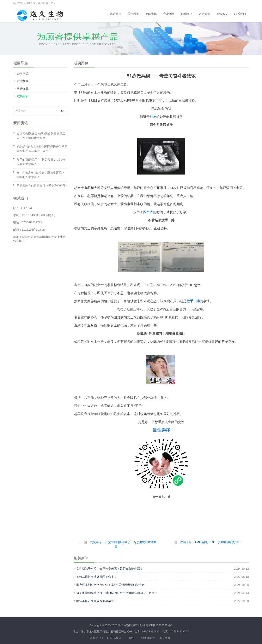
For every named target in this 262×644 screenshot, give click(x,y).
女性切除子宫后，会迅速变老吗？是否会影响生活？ (110, 569)
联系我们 (240, 14)
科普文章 (23, 89)
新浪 (131, 638)
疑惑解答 (205, 14)
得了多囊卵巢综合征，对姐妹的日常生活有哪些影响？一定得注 (117, 593)
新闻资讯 (151, 14)
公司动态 (23, 73)
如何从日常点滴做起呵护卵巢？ (97, 577)
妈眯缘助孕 (148, 638)
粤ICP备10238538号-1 (159, 625)
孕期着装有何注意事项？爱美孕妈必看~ (42, 186)
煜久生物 (165, 638)
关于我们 (133, 14)
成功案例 (187, 14)
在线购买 (222, 14)
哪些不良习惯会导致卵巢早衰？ (97, 601)
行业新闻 (23, 81)
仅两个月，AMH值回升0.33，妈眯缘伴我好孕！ (211, 542)
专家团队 (169, 14)
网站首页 (116, 14)
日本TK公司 (114, 638)
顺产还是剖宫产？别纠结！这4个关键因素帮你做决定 (110, 585)
